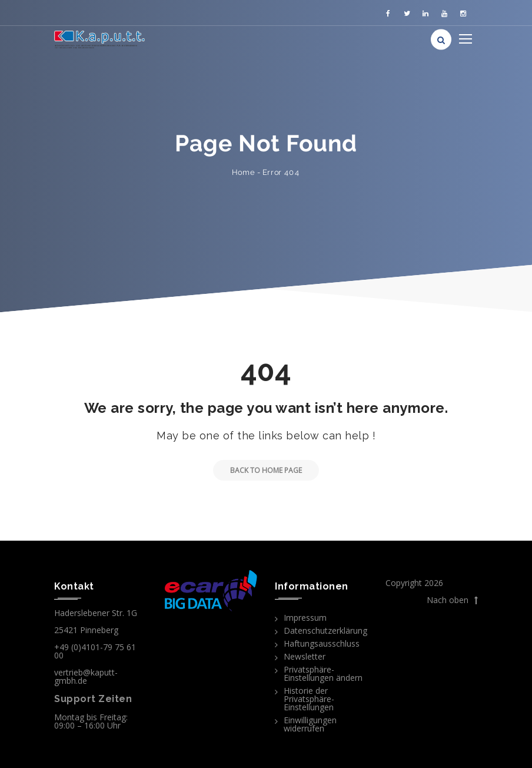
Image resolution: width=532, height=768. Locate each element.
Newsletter (305, 656)
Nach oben (452, 600)
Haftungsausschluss (322, 643)
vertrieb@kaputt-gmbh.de (86, 676)
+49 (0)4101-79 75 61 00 (95, 651)
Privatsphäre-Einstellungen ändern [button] (323, 673)
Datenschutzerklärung (325, 630)
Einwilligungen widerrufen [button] (310, 724)
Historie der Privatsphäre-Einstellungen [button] (309, 699)
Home (243, 172)
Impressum (305, 618)
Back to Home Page (257, 470)
